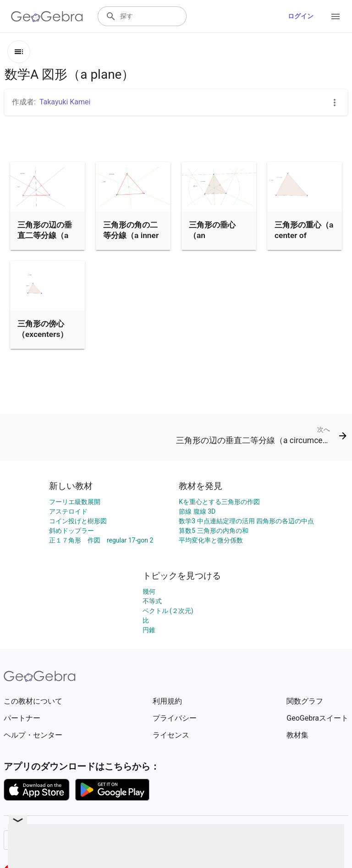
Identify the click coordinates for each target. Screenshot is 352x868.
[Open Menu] (335, 16)
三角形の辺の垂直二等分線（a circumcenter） (45, 235)
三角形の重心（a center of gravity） (304, 235)
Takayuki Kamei (65, 102)
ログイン (301, 16)
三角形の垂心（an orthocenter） (214, 235)
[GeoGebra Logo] (47, 16)
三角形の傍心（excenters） (43, 329)
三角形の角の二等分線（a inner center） (131, 235)
